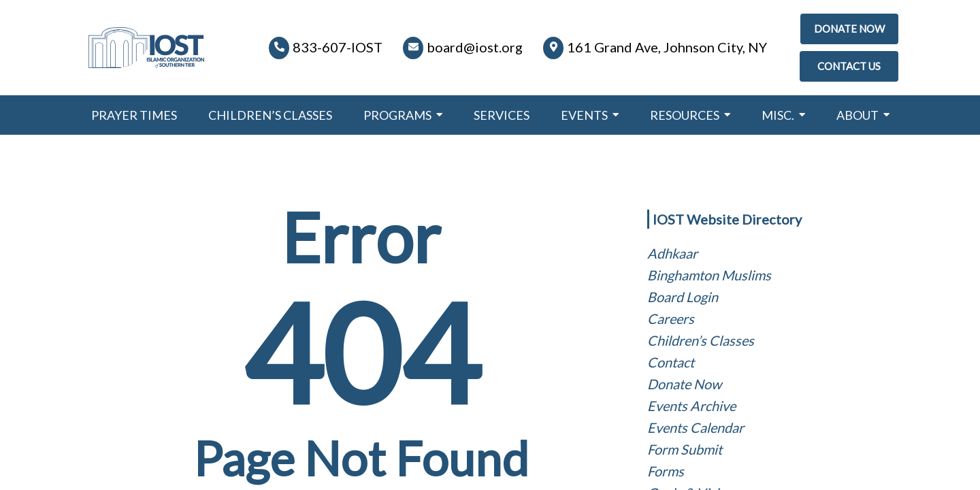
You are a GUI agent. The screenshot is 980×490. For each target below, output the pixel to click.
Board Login (683, 297)
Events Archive (691, 406)
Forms (666, 471)
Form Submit (685, 449)
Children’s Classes (701, 340)
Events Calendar (696, 427)
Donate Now (684, 384)
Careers (671, 318)
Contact (671, 362)
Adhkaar (672, 253)
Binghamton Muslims (709, 275)
